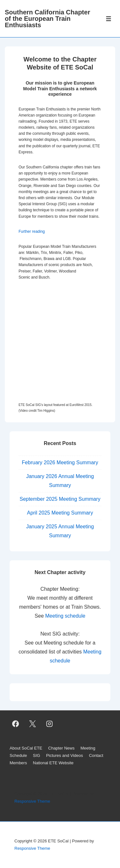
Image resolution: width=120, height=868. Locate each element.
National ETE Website (53, 763)
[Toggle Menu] (109, 19)
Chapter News (61, 748)
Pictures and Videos (64, 755)
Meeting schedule (65, 616)
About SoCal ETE (26, 748)
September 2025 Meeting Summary (60, 499)
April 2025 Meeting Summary (60, 513)
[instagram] (50, 724)
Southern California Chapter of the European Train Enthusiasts (48, 19)
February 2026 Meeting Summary (60, 462)
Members (18, 763)
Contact (96, 755)
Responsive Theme (32, 801)
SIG (36, 755)
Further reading (32, 231)
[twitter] (33, 724)
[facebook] (16, 724)
